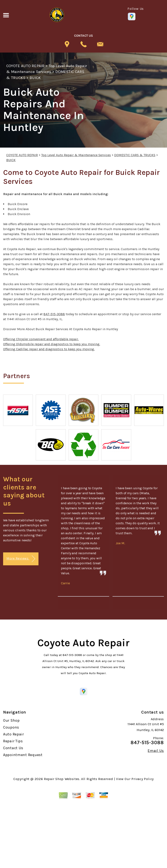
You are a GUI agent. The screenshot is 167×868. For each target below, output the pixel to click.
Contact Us (13, 748)
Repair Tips (13, 741)
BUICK (35, 78)
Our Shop (11, 720)
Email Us (156, 751)
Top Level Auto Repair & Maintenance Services (76, 155)
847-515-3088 (54, 314)
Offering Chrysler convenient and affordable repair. (41, 339)
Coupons (11, 727)
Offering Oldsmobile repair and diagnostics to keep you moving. (52, 344)
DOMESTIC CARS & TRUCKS (135, 155)
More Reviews (21, 559)
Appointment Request (23, 755)
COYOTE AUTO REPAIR (25, 66)
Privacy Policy (143, 779)
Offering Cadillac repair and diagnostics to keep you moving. (49, 349)
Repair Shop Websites (62, 779)
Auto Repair (14, 734)
